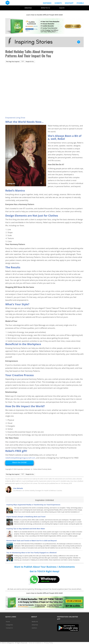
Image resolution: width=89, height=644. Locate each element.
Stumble (80, 3)
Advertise (28, 8)
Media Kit (35, 622)
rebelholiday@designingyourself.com (20, 458)
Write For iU (45, 8)
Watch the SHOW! (19, 462)
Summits (58, 3)
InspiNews (47, 3)
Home (8, 622)
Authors (34, 628)
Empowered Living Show (15, 118)
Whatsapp (69, 3)
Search (62, 8)
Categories (9, 625)
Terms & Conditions (35, 643)
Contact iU (9, 628)
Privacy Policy (48, 643)
